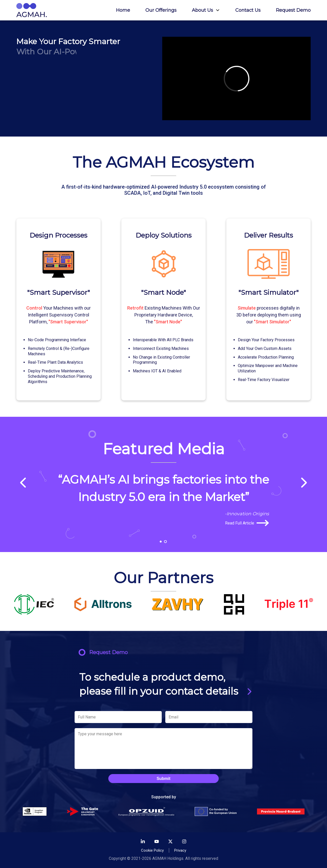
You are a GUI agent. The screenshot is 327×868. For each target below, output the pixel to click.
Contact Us (248, 10)
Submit (163, 779)
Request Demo (293, 10)
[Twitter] (170, 842)
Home (123, 10)
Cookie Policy (152, 850)
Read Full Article (247, 523)
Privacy (180, 850)
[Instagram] (184, 842)
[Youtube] (157, 842)
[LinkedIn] (143, 842)
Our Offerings (161, 10)
